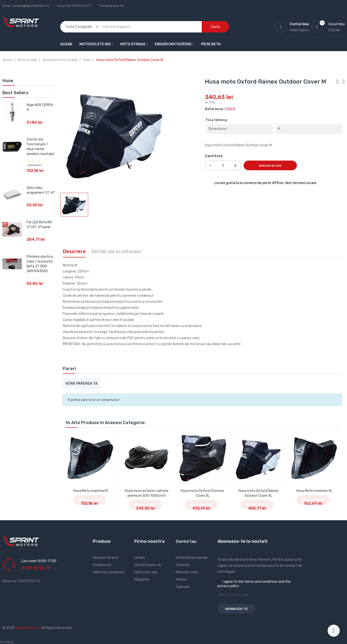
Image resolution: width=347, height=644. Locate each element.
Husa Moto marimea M (91, 491)
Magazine (142, 579)
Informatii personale (192, 558)
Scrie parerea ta (81, 384)
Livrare (140, 558)
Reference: (214, 109)
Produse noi (102, 565)
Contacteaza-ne (112, 6)
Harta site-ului (146, 572)
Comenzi (183, 565)
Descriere (74, 251)
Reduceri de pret (106, 558)
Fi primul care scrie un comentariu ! (94, 400)
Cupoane (183, 587)
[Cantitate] (223, 165)
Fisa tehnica (217, 120)
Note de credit (187, 572)
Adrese (181, 579)
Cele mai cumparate (109, 572)
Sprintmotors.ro (28, 628)
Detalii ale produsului (116, 251)
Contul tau (186, 541)
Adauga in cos (270, 166)
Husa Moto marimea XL (314, 491)
